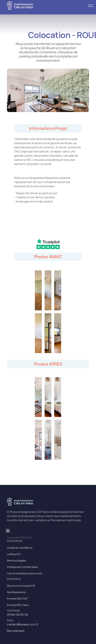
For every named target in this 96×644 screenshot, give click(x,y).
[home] (20, 6)
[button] (89, 6)
